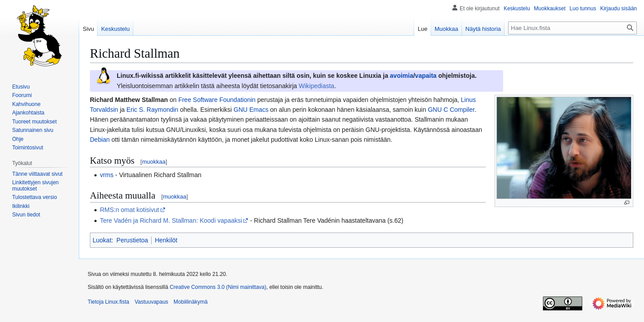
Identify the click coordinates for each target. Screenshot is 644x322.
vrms (106, 175)
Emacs (259, 110)
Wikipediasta (316, 86)
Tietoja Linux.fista (108, 302)
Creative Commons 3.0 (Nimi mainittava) (218, 287)
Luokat (102, 240)
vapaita (426, 76)
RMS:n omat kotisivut (129, 210)
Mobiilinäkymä (191, 302)
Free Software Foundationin (217, 100)
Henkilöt (166, 240)
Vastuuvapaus (151, 302)
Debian (100, 140)
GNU (240, 110)
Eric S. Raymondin (153, 110)
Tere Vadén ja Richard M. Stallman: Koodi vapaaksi (171, 220)
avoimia (402, 76)
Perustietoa (132, 240)
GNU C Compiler (451, 110)
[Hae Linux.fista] (572, 28)
